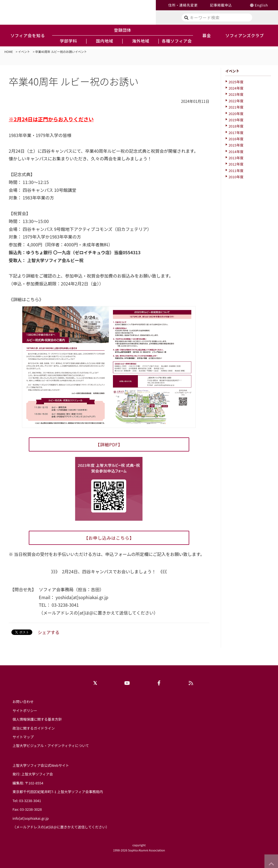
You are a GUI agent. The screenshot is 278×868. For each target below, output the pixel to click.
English (261, 5)
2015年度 (236, 145)
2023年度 (236, 94)
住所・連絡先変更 (183, 5)
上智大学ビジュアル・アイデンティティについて (51, 745)
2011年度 (236, 171)
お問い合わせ (23, 702)
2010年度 (236, 177)
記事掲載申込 (221, 5)
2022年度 (236, 101)
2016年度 (236, 139)
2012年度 (236, 164)
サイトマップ (23, 737)
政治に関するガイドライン (34, 728)
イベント (24, 52)
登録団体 (123, 30)
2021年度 (236, 107)
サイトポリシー (25, 710)
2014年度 (236, 152)
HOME (9, 52)
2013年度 (236, 158)
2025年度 (236, 82)
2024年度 (236, 88)
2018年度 (236, 126)
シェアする (49, 632)
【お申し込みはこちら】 (109, 538)
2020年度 (236, 114)
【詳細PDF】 (109, 444)
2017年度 (236, 133)
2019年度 (236, 120)
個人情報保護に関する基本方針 (37, 719)
